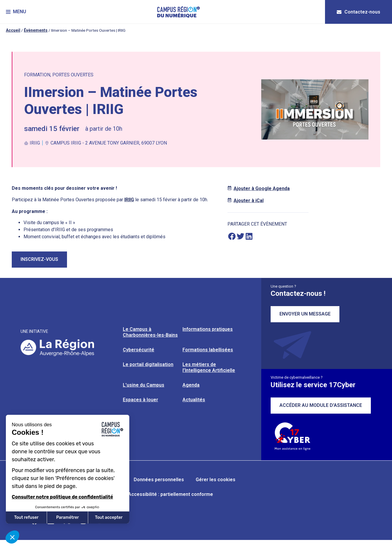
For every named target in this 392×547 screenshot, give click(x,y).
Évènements (36, 30)
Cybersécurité (139, 350)
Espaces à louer (140, 400)
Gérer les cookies (216, 480)
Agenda (191, 385)
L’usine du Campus (144, 385)
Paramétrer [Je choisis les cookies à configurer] (67, 517)
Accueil (13, 30)
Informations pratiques (208, 329)
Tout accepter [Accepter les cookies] (109, 517)
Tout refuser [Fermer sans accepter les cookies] (26, 517)
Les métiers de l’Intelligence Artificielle (209, 367)
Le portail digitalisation (148, 364)
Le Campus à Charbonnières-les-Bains (150, 332)
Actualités (194, 400)
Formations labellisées (208, 350)
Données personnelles (159, 480)
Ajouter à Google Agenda (262, 188)
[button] (16, 12)
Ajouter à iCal (249, 200)
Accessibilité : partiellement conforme (171, 494)
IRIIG (129, 200)
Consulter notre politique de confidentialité (62, 497)
